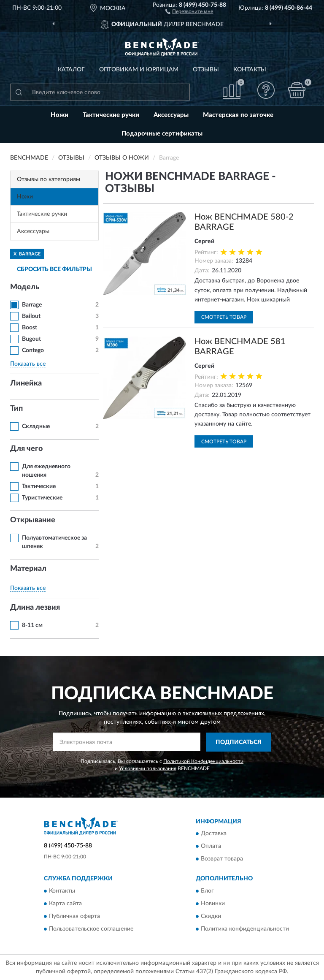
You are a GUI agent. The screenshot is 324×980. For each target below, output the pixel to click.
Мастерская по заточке (238, 115)
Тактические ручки (111, 115)
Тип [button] (16, 409)
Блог (207, 891)
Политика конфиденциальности (245, 929)
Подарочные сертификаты (162, 134)
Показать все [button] (28, 364)
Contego (33, 350)
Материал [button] (28, 569)
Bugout (31, 339)
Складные (36, 426)
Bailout (31, 316)
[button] (189, 11)
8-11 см (32, 625)
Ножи (59, 115)
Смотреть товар (224, 317)
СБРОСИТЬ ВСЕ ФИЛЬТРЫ (54, 269)
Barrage (32, 305)
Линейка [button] (26, 383)
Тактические (39, 486)
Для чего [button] (26, 449)
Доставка (214, 834)
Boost (30, 328)
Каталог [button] (71, 70)
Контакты (250, 70)
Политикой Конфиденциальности (203, 761)
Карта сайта (65, 904)
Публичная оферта (74, 916)
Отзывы (206, 70)
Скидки (211, 916)
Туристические (42, 498)
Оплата (211, 847)
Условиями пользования (148, 768)
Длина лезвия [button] (35, 608)
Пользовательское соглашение (91, 929)
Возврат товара (222, 859)
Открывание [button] (33, 520)
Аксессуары (171, 115)
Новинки (213, 904)
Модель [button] (25, 287)
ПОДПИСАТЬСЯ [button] (239, 742)
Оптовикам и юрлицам (139, 70)
